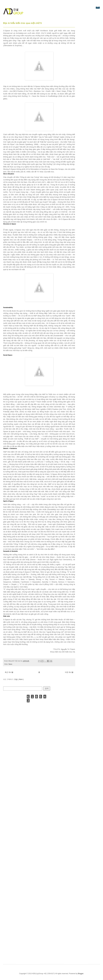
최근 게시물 (9, 672)
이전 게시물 (69, 672)
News (10, 664)
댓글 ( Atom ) (19, 679)
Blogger (81, 974)
